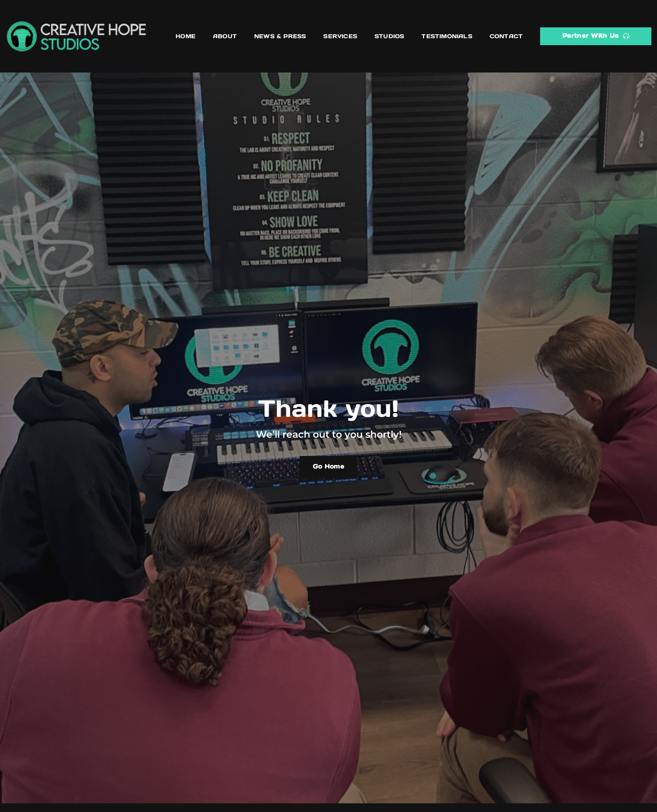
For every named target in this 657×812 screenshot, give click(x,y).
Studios (389, 36)
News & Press (280, 36)
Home (186, 36)
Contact (506, 36)
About (225, 36)
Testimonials (447, 36)
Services (340, 36)
